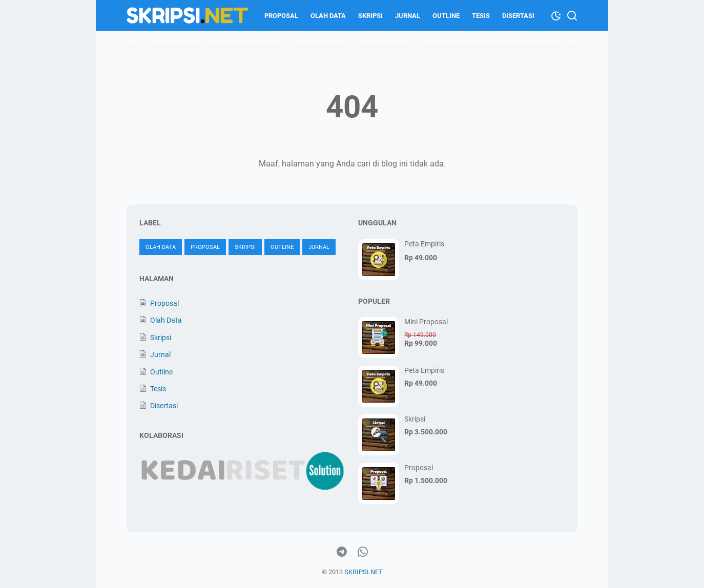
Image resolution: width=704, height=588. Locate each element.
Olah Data (328, 16)
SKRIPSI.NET (364, 572)
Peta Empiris (424, 244)
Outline (446, 16)
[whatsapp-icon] (363, 552)
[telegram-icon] (342, 552)
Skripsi (370, 16)
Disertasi (518, 16)
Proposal (281, 16)
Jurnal (408, 16)
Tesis (481, 16)
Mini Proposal (426, 322)
